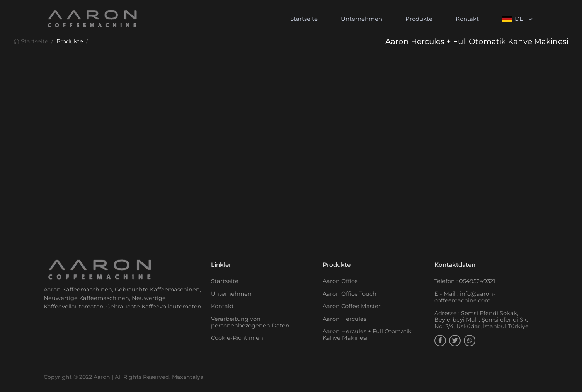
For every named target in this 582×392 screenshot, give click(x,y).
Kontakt (467, 19)
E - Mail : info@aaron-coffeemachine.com (465, 297)
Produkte (419, 19)
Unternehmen (362, 19)
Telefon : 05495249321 (465, 281)
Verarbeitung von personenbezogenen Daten (250, 322)
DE (513, 19)
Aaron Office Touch (350, 294)
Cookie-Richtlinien (237, 338)
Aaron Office (340, 281)
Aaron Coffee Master (352, 306)
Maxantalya (188, 377)
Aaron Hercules (345, 319)
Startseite (304, 19)
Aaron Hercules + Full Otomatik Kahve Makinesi (367, 335)
